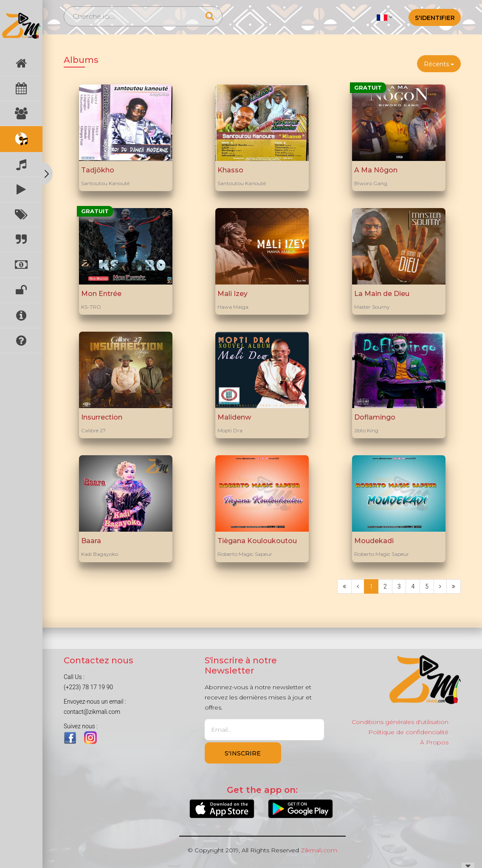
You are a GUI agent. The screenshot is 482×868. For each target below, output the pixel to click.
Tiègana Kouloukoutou (257, 541)
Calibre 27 (93, 430)
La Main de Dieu (382, 294)
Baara (91, 541)
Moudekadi (374, 541)
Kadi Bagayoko (100, 554)
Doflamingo (375, 417)
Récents (439, 64)
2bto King (366, 430)
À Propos (434, 742)
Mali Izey (233, 294)
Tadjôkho (98, 170)
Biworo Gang (371, 183)
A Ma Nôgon (376, 170)
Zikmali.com (319, 850)
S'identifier (435, 18)
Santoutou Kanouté (105, 183)
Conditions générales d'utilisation (400, 722)
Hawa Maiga (233, 307)
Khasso (230, 170)
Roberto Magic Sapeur (245, 554)
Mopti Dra (230, 430)
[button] (385, 17)
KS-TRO (91, 307)
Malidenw (234, 417)
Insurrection (102, 417)
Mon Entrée (101, 294)
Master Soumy (372, 307)
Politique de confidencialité (408, 732)
